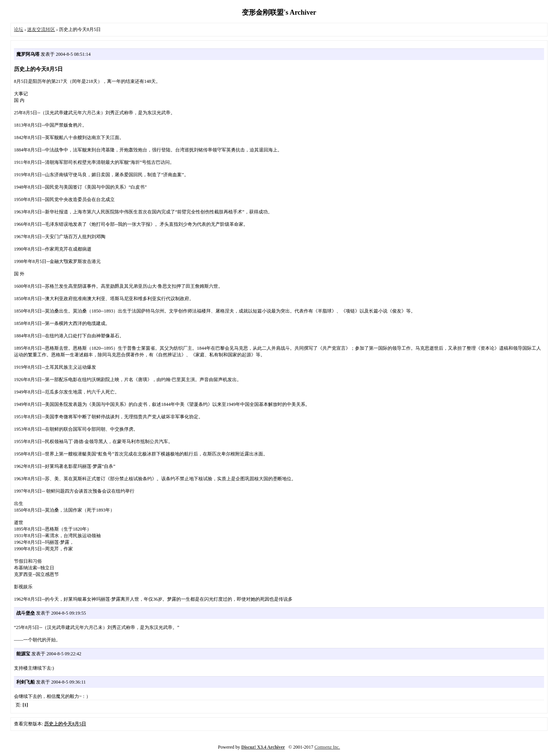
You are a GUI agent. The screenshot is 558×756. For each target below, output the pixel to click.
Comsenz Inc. (327, 747)
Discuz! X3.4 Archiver (263, 747)
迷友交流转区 (41, 29)
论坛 (19, 29)
